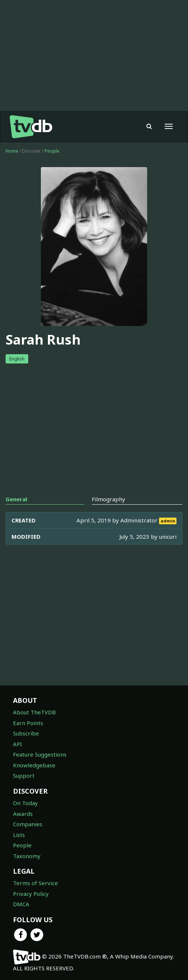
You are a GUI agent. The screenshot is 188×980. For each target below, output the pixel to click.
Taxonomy (27, 856)
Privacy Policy (31, 894)
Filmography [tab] (108, 499)
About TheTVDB (34, 712)
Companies (28, 824)
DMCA (21, 904)
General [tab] (16, 499)
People (52, 151)
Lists (19, 835)
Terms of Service (35, 883)
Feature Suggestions (40, 754)
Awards (23, 814)
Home (12, 151)
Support (24, 775)
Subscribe (26, 733)
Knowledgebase (34, 765)
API (17, 744)
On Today (25, 803)
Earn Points (28, 723)
